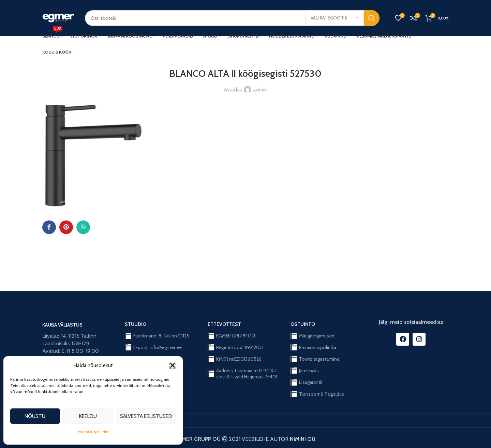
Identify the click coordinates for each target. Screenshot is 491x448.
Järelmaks (305, 371)
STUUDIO (136, 324)
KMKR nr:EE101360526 (235, 359)
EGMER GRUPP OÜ (231, 336)
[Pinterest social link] (66, 227)
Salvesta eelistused (146, 416)
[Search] (232, 18)
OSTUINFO (303, 324)
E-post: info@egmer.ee (153, 347)
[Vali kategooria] (334, 18)
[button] (173, 365)
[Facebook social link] (49, 227)
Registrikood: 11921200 (235, 347)
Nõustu (35, 416)
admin (260, 90)
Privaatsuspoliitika (93, 432)
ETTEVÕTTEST (224, 324)
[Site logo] (58, 17)
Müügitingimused (313, 336)
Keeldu (88, 416)
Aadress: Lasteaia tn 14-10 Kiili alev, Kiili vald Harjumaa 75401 (243, 374)
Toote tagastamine (315, 359)
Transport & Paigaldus (317, 394)
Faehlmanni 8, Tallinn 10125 (157, 336)
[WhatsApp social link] (83, 227)
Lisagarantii (306, 382)
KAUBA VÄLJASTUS (62, 325)
